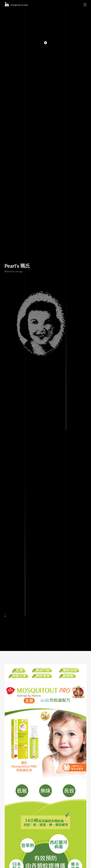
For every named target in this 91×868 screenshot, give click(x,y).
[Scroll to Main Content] (6, 615)
